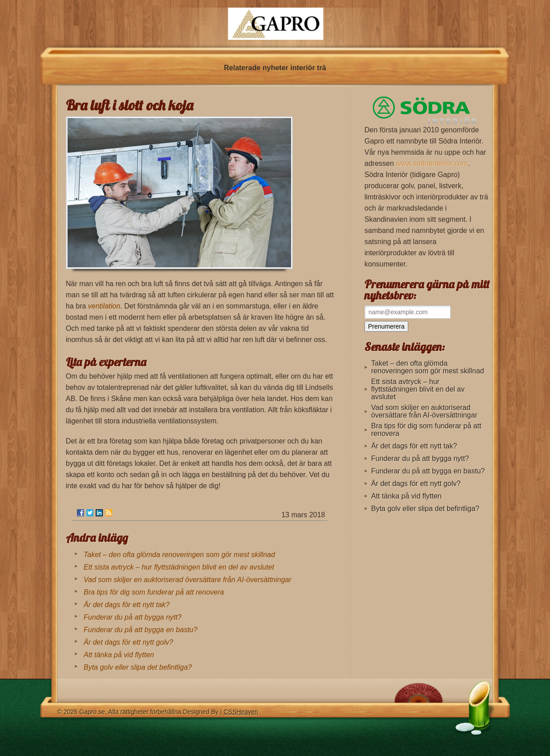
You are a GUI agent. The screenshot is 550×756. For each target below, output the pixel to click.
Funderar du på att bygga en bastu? (140, 630)
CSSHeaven (241, 712)
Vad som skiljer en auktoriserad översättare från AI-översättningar (188, 580)
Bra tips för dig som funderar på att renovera (154, 592)
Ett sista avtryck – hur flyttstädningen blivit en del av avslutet (179, 567)
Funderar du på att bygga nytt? (133, 617)
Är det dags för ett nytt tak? (127, 605)
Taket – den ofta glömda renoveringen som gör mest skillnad (179, 555)
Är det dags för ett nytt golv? (128, 642)
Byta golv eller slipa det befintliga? (138, 667)
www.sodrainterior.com (432, 163)
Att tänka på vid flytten (119, 655)
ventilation (104, 306)
